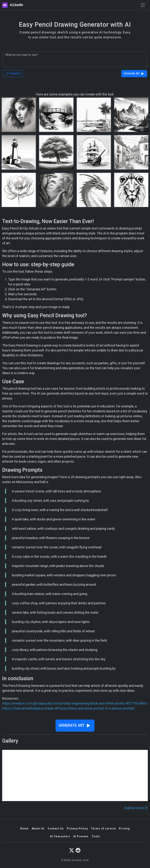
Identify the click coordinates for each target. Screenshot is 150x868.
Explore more (136, 808)
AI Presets (81, 836)
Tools (96, 836)
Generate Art (134, 74)
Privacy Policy (77, 829)
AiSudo (13, 5)
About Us (38, 829)
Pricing (124, 829)
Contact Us (56, 829)
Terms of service (104, 829)
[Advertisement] (75, 775)
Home (24, 829)
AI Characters (60, 836)
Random (13, 74)
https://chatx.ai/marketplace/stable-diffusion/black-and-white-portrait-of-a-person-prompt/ (69, 708)
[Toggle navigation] (143, 5)
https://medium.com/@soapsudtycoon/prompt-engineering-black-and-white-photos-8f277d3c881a (75, 703)
